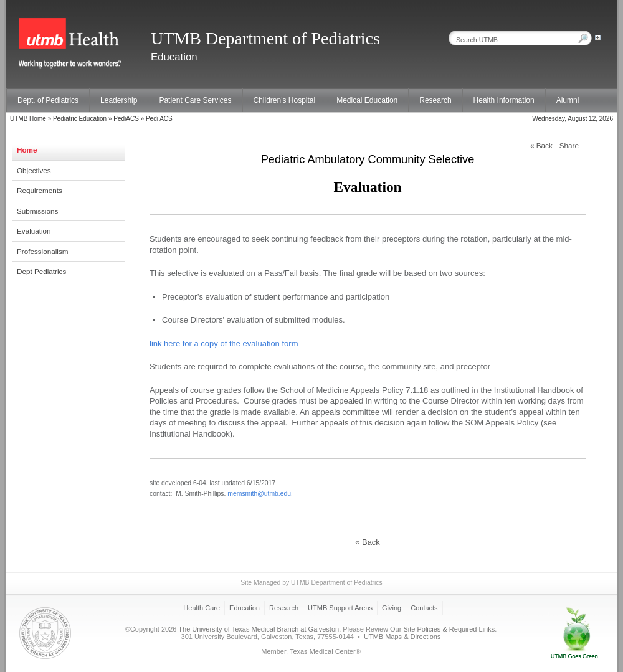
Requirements (40, 190)
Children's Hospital (285, 100)
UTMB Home (28, 119)
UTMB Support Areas (340, 608)
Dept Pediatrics (41, 271)
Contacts (424, 608)
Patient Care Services (195, 100)
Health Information (504, 100)
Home (27, 150)
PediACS (126, 119)
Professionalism (43, 251)
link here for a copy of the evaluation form (224, 343)
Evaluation (34, 231)
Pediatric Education (80, 119)
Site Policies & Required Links (449, 629)
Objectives (34, 170)
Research (435, 100)
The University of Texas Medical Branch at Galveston (259, 629)
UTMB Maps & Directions (402, 637)
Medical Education (367, 100)
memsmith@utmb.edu (259, 494)
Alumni (568, 100)
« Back (541, 145)
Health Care (202, 608)
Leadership (119, 100)
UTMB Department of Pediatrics (337, 583)
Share (569, 145)
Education (245, 608)
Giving (392, 608)
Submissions (37, 211)
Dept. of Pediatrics (48, 100)
